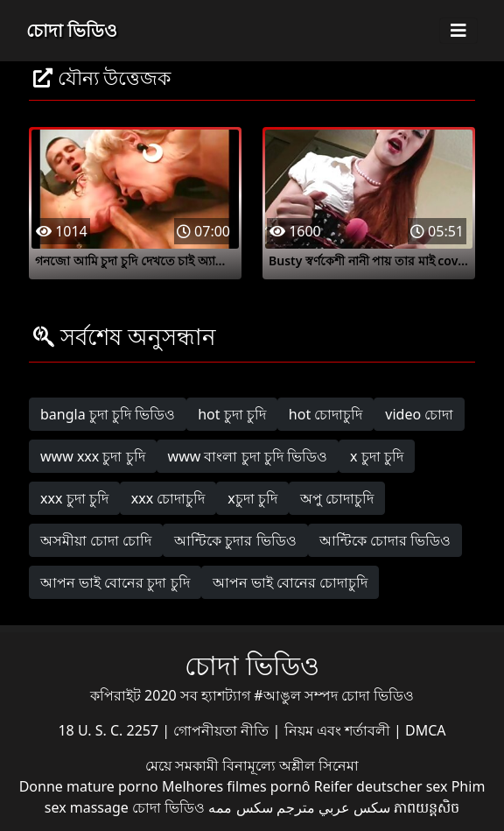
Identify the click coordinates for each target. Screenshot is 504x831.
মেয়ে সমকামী (184, 765)
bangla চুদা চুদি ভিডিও (108, 414)
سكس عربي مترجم (333, 807)
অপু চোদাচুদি (337, 498)
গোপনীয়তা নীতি (223, 730)
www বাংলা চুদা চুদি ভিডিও (248, 456)
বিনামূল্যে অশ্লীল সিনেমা (290, 765)
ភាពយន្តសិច (427, 807)
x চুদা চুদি (377, 456)
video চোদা (419, 414)
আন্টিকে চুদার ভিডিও (235, 540)
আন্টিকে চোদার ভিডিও (385, 540)
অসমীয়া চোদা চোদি (96, 540)
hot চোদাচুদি (326, 414)
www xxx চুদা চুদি (93, 456)
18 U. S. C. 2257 (110, 730)
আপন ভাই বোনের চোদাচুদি (290, 582)
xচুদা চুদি (252, 498)
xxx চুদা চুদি (74, 498)
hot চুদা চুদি (232, 414)
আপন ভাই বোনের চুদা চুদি (115, 582)
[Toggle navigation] (458, 31)
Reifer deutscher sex (381, 786)
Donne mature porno (89, 786)
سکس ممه (240, 807)
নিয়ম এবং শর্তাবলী (339, 730)
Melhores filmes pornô (236, 786)
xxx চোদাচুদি (168, 498)
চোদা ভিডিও (72, 30)
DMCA (426, 730)
